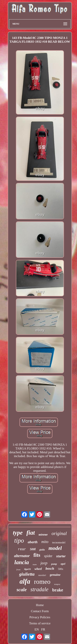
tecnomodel (59, 542)
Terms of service (40, 623)
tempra (57, 584)
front (18, 570)
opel (63, 564)
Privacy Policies (40, 617)
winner (43, 535)
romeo (42, 582)
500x (61, 569)
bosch (50, 568)
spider (48, 556)
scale (22, 590)
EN (37, 629)
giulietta (27, 574)
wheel (38, 569)
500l (33, 549)
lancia (22, 562)
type (18, 533)
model (55, 548)
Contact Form (40, 611)
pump (54, 564)
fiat (31, 533)
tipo (19, 541)
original (59, 533)
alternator (22, 556)
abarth (33, 542)
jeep (44, 563)
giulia (42, 550)
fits (37, 555)
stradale (39, 589)
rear (22, 549)
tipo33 (28, 569)
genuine (55, 575)
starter (61, 556)
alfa (25, 581)
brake (58, 590)
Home (40, 605)
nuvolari (42, 575)
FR (43, 629)
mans (35, 564)
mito (45, 542)
